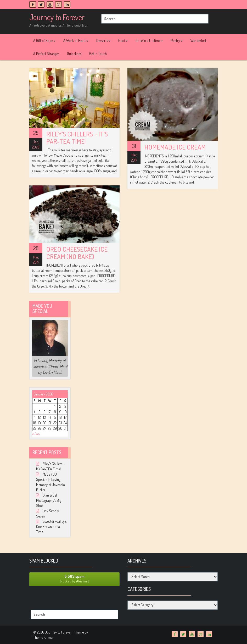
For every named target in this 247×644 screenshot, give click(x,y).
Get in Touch (98, 54)
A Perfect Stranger (46, 54)
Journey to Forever (57, 17)
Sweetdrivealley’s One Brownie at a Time (51, 527)
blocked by (74, 579)
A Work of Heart (76, 40)
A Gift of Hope (44, 40)
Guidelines (74, 54)
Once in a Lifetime (149, 40)
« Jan (36, 434)
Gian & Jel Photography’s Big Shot (49, 500)
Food (123, 40)
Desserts (103, 40)
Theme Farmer (43, 637)
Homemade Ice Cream (175, 147)
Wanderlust (198, 40)
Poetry (177, 40)
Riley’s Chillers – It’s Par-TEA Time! (77, 137)
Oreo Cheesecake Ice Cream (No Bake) (77, 253)
